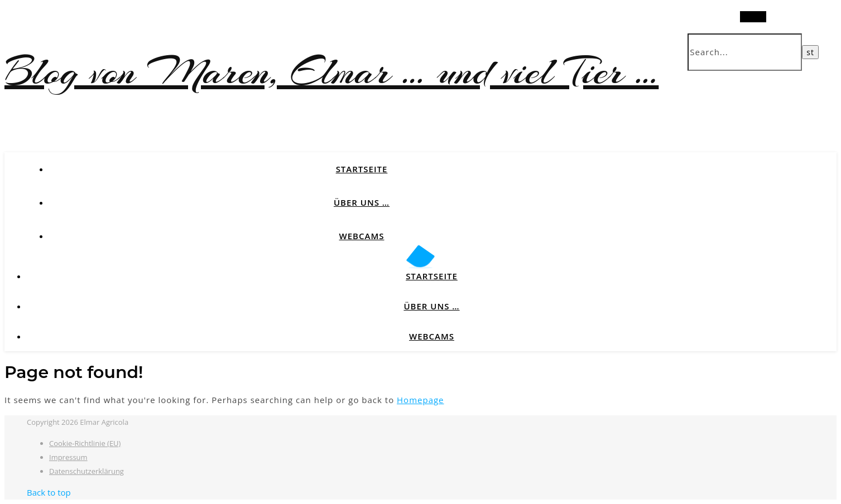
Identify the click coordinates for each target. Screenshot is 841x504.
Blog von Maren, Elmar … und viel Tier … (331, 72)
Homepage (420, 400)
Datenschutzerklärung (86, 471)
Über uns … (362, 202)
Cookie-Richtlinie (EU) (85, 443)
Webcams (362, 236)
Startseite (362, 169)
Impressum (68, 457)
